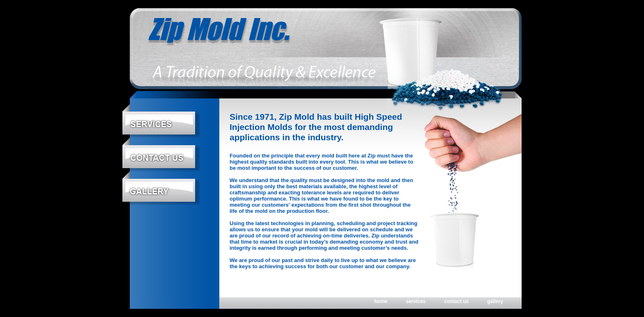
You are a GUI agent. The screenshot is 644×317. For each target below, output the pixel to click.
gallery (495, 301)
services (416, 301)
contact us (456, 301)
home (381, 301)
